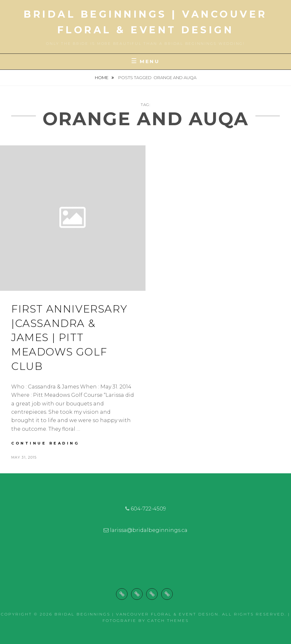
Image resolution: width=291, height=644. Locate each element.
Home (102, 77)
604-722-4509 (148, 509)
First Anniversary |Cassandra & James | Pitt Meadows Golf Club (69, 338)
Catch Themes (168, 620)
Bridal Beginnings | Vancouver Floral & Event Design (137, 614)
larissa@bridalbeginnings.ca (149, 530)
